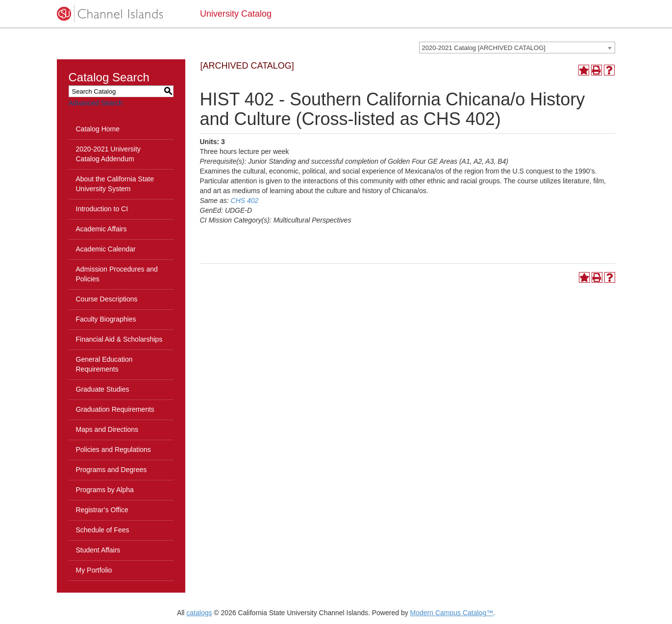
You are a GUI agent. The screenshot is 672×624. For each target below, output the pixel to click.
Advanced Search (96, 103)
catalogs (199, 613)
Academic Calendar (106, 249)
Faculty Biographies (106, 319)
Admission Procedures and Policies (117, 274)
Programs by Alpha (105, 490)
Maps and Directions (107, 429)
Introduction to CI (102, 209)
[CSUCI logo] (121, 14)
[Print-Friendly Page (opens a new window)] (597, 70)
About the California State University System (115, 184)
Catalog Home (98, 129)
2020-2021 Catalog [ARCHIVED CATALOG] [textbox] (484, 48)
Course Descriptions (107, 299)
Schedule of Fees (103, 530)
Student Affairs (98, 550)
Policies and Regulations (113, 449)
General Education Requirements (104, 364)
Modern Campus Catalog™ (452, 613)
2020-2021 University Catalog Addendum (108, 154)
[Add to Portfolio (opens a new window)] (584, 70)
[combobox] (517, 48)
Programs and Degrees (112, 470)
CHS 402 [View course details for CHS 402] (245, 200)
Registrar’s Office (102, 510)
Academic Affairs (101, 229)
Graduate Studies (103, 389)
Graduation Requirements (115, 409)
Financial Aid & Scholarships (119, 339)
